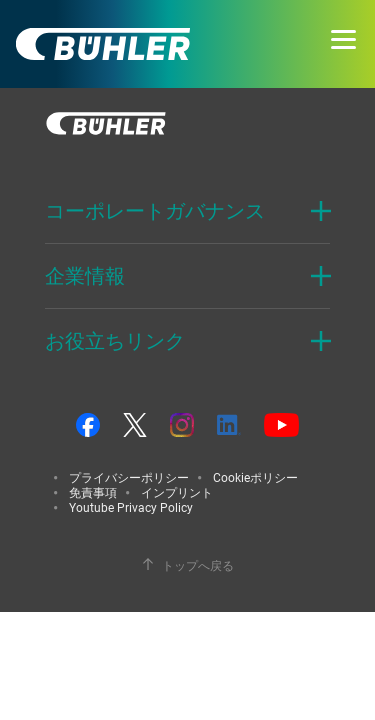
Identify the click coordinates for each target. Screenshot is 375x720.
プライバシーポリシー (129, 477)
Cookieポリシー (255, 477)
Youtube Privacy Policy (131, 507)
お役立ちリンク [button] (115, 340)
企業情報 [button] (85, 275)
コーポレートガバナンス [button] (155, 210)
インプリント (177, 492)
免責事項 (93, 492)
